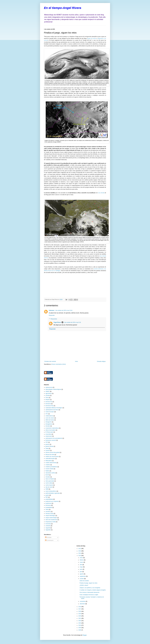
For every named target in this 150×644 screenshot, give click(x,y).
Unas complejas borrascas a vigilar (89, 595)
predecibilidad (49, 499)
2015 (80, 556)
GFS (47, 442)
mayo (82, 567)
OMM (47, 489)
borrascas (48, 404)
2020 (80, 616)
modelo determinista (51, 463)
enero (82, 558)
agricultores (49, 393)
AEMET (48, 391)
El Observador (49, 432)
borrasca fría (49, 402)
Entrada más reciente (50, 361)
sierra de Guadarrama (51, 520)
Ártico (47, 398)
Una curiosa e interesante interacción (89, 592)
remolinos (48, 512)
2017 (80, 609)
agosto (82, 574)
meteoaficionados (50, 459)
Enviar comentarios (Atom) (59, 364)
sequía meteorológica (51, 518)
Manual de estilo (50, 455)
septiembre (83, 576)
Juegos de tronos (92, 38)
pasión (47, 495)
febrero (82, 560)
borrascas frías (49, 406)
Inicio (76, 361)
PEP (47, 497)
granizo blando (49, 446)
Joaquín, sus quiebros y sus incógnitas (90, 588)
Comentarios (49, 540)
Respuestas (54, 319)
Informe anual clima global (53, 452)
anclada (48, 395)
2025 (80, 628)
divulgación (49, 422)
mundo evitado (49, 469)
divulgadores (49, 424)
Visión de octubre (84, 581)
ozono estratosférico (51, 491)
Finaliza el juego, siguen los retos (88, 583)
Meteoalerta (49, 461)
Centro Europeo (50, 412)
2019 (80, 614)
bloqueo (48, 400)
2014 (80, 553)
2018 (80, 611)
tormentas (48, 524)
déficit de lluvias (50, 420)
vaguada (48, 528)
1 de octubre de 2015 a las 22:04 (64, 310)
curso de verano (50, 418)
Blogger (85, 635)
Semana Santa (49, 514)
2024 (80, 625)
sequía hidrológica (50, 516)
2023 (80, 623)
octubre (82, 579)
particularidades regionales (53, 493)
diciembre (83, 604)
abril (81, 565)
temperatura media (51, 522)
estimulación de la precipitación (54, 438)
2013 (80, 551)
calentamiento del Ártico (52, 410)
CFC (47, 414)
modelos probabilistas (51, 467)
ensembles (48, 434)
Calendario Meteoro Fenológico (54, 408)
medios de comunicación (52, 457)
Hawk (47, 448)
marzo (82, 562)
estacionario (49, 436)
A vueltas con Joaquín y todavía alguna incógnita (93, 590)
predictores (48, 503)
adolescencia (49, 387)
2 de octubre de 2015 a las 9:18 (72, 322)
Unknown (52, 310)
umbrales (48, 526)
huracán (48, 450)
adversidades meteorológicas (53, 389)
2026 (80, 630)
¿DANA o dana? (84, 585)
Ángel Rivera (57, 322)
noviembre (83, 601)
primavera (48, 505)
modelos (48, 465)
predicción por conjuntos (52, 501)
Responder (52, 315)
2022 (80, 621)
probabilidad (49, 507)
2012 (80, 549)
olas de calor (49, 487)
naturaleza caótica (50, 473)
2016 (80, 607)
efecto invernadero (50, 430)
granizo (47, 444)
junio (81, 569)
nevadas (48, 477)
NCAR (47, 475)
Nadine (47, 471)
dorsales (48, 426)
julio (81, 572)
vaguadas (48, 530)
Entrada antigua (101, 361)
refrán (47, 509)
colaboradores (49, 416)
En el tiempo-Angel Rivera (63, 8)
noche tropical (49, 485)
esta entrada (101, 193)
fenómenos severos (51, 440)
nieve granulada (50, 481)
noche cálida (49, 483)
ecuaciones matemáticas (52, 428)
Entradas (48, 537)
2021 (80, 618)
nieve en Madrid (50, 479)
